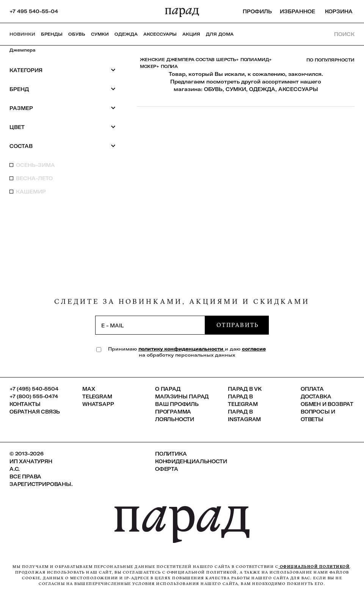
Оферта (167, 469)
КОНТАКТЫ (25, 404)
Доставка (316, 396)
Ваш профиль (177, 404)
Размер (63, 108)
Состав (63, 146)
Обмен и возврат (327, 404)
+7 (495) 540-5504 (34, 389)
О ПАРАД (168, 389)
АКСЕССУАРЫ (298, 89)
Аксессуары (160, 34)
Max (89, 389)
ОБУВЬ (213, 89)
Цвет (63, 127)
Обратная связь (35, 412)
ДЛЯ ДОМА (220, 34)
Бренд (63, 89)
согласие (254, 349)
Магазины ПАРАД (182, 396)
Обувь (77, 34)
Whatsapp (98, 404)
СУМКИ (236, 89)
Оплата (312, 389)
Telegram (97, 396)
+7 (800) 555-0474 (34, 396)
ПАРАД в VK (245, 389)
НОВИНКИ (22, 34)
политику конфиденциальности (182, 349)
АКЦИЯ (191, 34)
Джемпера (22, 50)
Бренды (52, 34)
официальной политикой (314, 567)
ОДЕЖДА (262, 89)
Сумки (100, 34)
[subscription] (150, 325)
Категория (63, 70)
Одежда (126, 34)
